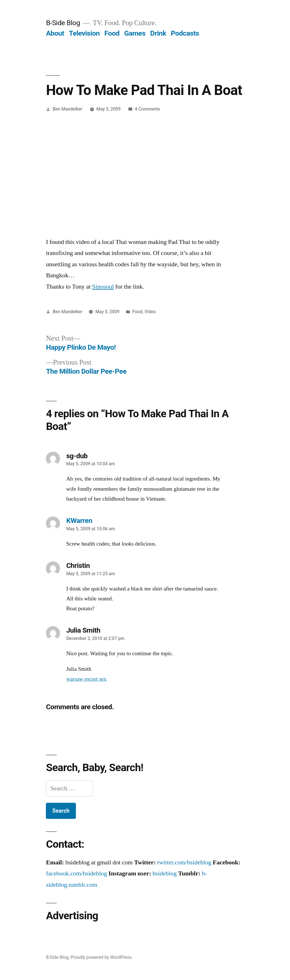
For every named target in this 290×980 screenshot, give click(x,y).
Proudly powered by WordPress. (102, 957)
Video (150, 312)
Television (84, 33)
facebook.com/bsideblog (76, 873)
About (55, 33)
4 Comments (147, 109)
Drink (158, 33)
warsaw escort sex (86, 679)
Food (112, 33)
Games (135, 33)
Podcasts (185, 33)
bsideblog (165, 873)
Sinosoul (103, 287)
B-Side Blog (63, 23)
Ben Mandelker (68, 109)
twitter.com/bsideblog (184, 862)
